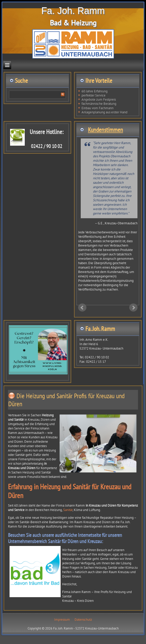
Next (133, 308)
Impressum (62, 620)
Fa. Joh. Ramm (73, 11)
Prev (82, 308)
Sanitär (68, 510)
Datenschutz (83, 620)
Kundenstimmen (106, 130)
